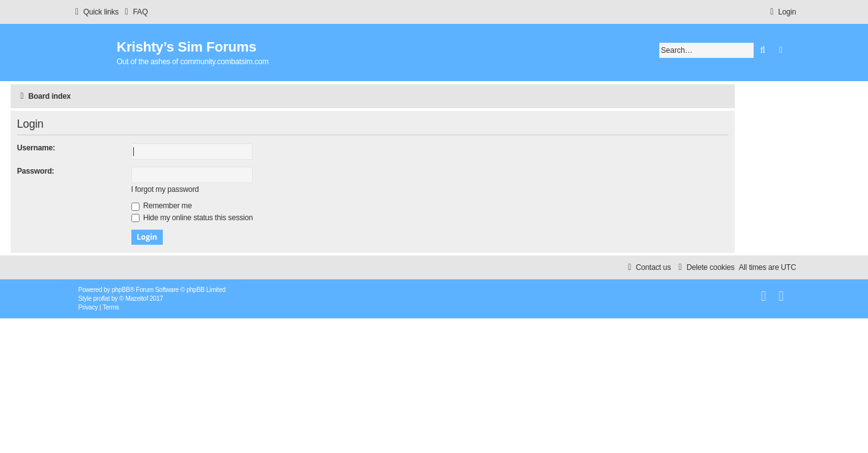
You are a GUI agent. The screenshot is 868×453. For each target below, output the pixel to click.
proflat (101, 299)
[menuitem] (135, 12)
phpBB (121, 290)
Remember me (223, 206)
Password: (97, 171)
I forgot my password (226, 189)
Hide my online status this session (253, 218)
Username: (98, 148)
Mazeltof (136, 299)
